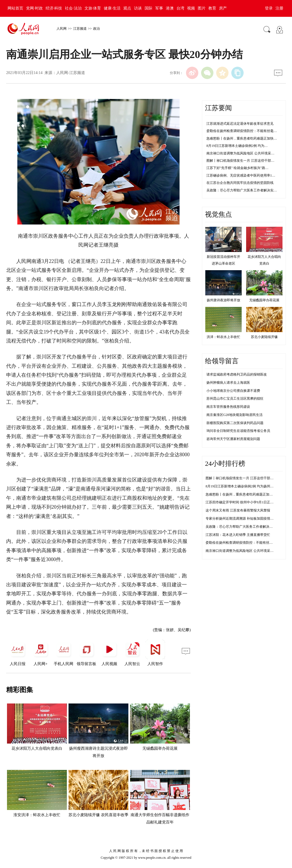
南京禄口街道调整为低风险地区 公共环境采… (240, 153)
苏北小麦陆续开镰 (264, 337)
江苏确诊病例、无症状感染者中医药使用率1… (241, 175)
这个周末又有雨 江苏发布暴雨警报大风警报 (238, 510)
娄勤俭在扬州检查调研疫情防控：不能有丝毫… (242, 131)
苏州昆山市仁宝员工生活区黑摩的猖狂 (235, 399)
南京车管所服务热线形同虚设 (228, 407)
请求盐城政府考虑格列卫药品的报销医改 (237, 374)
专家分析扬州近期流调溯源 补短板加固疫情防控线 (243, 519)
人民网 (62, 29)
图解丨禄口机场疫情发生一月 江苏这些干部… (240, 161)
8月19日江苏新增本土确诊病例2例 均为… (237, 146)
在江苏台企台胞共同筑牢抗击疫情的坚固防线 (240, 183)
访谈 (138, 8)
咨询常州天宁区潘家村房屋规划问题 (233, 439)
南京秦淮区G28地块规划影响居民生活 (235, 415)
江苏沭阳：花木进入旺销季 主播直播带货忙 (238, 535)
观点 (127, 8)
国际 (149, 8)
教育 (212, 8)
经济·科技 (54, 8)
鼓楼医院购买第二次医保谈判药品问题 (235, 423)
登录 (269, 8)
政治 (96, 29)
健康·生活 (112, 8)
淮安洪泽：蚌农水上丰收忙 (37, 815)
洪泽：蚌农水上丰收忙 (223, 337)
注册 (279, 8)
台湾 (180, 8)
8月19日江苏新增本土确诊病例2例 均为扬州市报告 (243, 486)
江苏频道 (80, 29)
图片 (202, 8)
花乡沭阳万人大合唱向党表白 (37, 748)
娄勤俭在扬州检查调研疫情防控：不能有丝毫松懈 (242, 543)
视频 (191, 8)
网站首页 (15, 8)
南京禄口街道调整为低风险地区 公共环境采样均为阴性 (246, 551)
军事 (159, 8)
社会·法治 (73, 8)
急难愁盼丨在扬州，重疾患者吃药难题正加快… (242, 138)
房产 (223, 8)
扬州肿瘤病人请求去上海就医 (228, 383)
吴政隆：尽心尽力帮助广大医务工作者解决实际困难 (244, 527)
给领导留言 (222, 361)
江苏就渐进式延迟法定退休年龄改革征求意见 (240, 124)
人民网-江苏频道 (71, 73)
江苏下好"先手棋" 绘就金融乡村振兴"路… (237, 168)
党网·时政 (34, 8)
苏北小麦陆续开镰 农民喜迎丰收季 (98, 815)
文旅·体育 (93, 8)
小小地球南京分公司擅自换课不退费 (233, 391)
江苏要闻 (218, 108)
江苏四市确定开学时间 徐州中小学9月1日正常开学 (243, 502)
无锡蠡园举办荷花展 (160, 748)
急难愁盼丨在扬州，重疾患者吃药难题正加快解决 (242, 494)
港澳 (170, 8)
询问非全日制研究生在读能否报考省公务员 (238, 431)
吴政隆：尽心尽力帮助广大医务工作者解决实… (242, 190)
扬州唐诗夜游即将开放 (223, 300)
